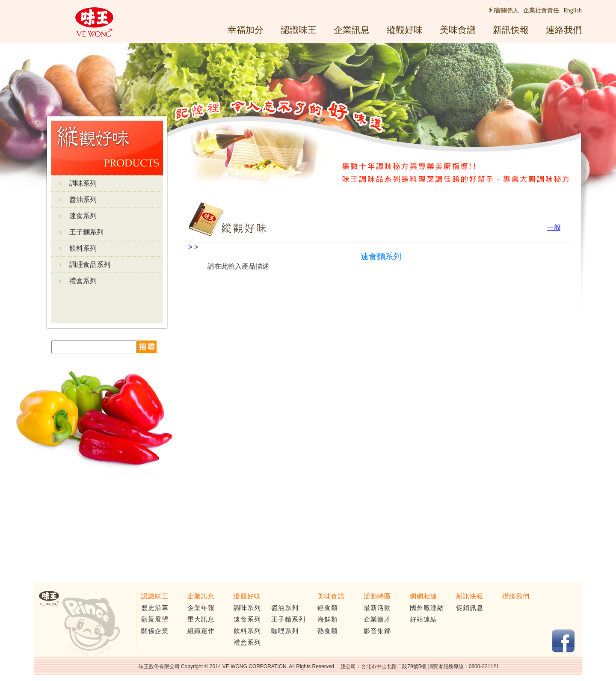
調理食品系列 (90, 265)
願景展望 (155, 619)
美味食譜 (458, 30)
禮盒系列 (83, 281)
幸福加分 (246, 30)
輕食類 (328, 608)
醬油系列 (83, 200)
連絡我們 (564, 30)
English (573, 10)
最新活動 (377, 608)
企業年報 (201, 608)
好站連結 (423, 619)
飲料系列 (83, 248)
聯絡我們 (516, 596)
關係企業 (155, 631)
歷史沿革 (155, 608)
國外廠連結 (427, 608)
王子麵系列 (86, 232)
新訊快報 (511, 30)
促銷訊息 (470, 608)
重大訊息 (201, 619)
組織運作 (201, 631)
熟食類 (328, 631)
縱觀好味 (405, 30)
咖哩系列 (285, 631)
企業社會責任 (541, 10)
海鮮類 (328, 619)
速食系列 (83, 216)
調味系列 (83, 183)
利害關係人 (504, 10)
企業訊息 (352, 30)
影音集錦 (377, 631)
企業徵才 (377, 619)
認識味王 (299, 30)
